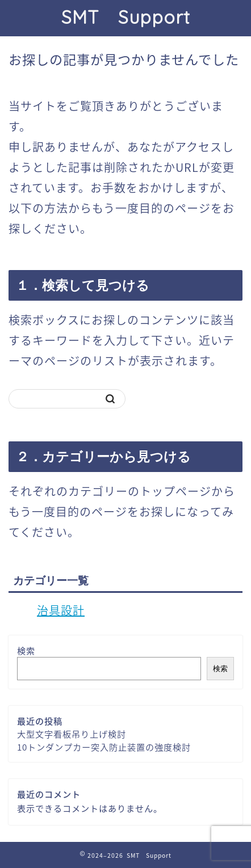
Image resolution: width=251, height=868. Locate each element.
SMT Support (126, 17)
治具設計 (61, 610)
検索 (26, 650)
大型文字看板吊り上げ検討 (72, 734)
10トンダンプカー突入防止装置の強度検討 (104, 747)
